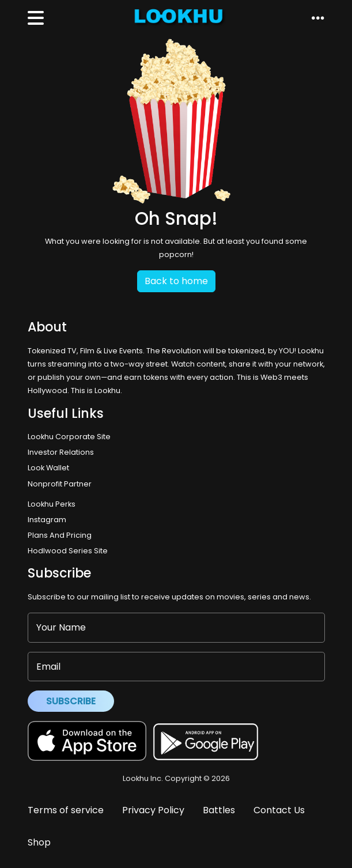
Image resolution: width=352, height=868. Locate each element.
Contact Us (279, 810)
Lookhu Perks (52, 504)
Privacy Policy (153, 810)
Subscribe (71, 701)
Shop (39, 842)
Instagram (47, 520)
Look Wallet (48, 468)
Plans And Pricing (60, 535)
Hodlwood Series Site (68, 551)
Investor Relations (61, 452)
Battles (219, 810)
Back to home (176, 281)
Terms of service (66, 810)
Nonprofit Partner (60, 484)
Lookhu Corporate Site (71, 437)
